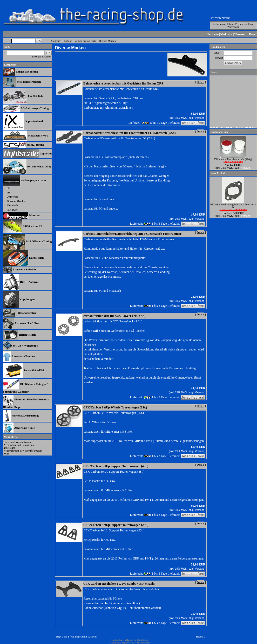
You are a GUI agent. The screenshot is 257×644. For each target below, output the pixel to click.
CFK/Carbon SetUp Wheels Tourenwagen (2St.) (115, 407)
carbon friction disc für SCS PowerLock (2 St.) (114, 316)
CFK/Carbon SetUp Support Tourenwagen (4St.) (116, 466)
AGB (6, 454)
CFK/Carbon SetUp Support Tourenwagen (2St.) (116, 525)
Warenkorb (241, 34)
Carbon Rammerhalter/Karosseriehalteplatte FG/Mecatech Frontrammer (132, 234)
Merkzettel (226, 34)
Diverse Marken (107, 41)
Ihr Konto (213, 34)
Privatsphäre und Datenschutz (19, 445)
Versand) (200, 118)
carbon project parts (86, 41)
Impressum (9, 448)
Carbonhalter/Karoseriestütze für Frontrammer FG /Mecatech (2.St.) (129, 133)
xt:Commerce (144, 643)
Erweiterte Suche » (42, 57)
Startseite (56, 41)
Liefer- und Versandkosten (17, 442)
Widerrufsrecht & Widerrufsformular (23, 451)
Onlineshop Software (122, 640)
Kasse (252, 34)
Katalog (68, 41)
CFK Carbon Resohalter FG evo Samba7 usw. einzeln (119, 584)
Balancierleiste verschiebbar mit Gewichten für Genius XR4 (123, 83)
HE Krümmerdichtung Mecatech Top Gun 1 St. (233, 206)
